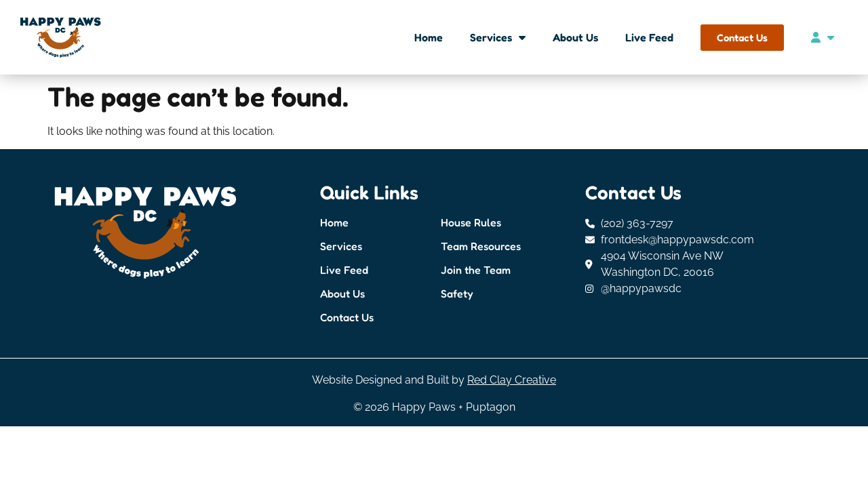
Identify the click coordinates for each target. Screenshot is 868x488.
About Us (575, 37)
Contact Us (347, 317)
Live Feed (649, 37)
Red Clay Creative (512, 380)
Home (429, 37)
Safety (457, 293)
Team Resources (481, 246)
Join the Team (476, 270)
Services (498, 37)
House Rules (471, 222)
